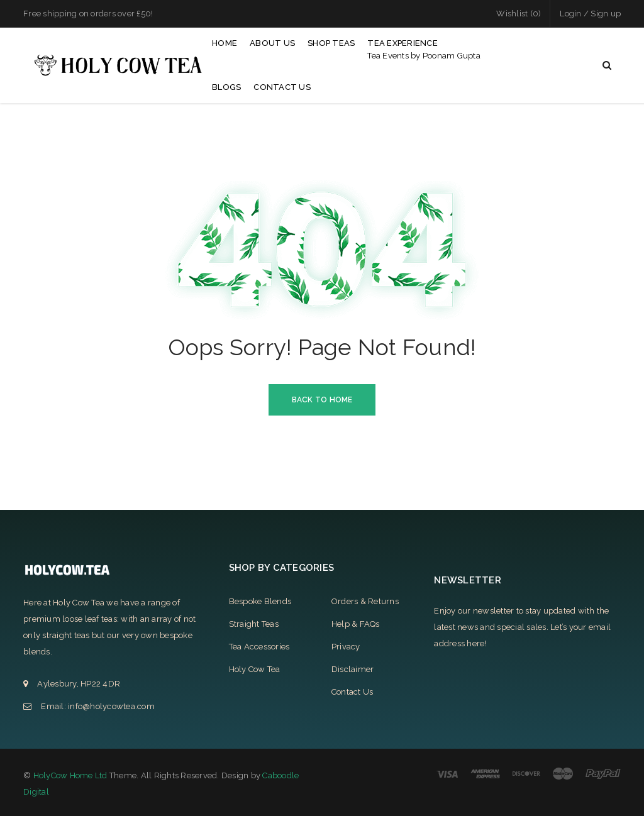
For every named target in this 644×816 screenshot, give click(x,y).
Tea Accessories (259, 647)
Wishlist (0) (519, 14)
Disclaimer (353, 669)
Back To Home (322, 400)
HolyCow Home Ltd (70, 775)
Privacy (346, 647)
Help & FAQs (356, 624)
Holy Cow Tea (255, 669)
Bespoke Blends (260, 601)
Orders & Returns (365, 601)
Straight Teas (254, 624)
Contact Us (353, 692)
